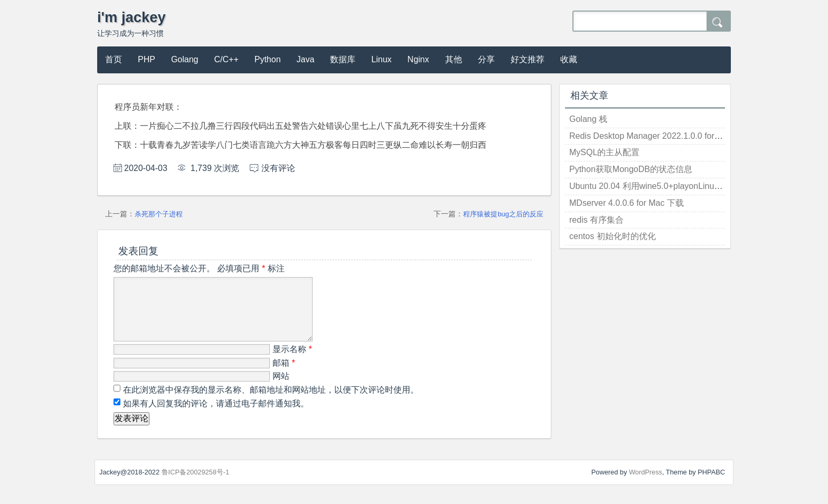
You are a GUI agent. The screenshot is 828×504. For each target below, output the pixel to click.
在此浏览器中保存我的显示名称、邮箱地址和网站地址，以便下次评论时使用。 (271, 402)
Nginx (418, 59)
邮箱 (284, 375)
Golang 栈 (588, 119)
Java (306, 59)
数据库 (343, 59)
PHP (147, 59)
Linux (381, 59)
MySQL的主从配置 (604, 152)
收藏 (569, 59)
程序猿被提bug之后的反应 (503, 214)
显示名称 (292, 362)
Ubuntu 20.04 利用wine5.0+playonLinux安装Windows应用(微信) (689, 186)
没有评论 (278, 168)
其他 (454, 59)
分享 (486, 59)
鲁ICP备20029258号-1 (196, 485)
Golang (185, 59)
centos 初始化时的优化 (613, 236)
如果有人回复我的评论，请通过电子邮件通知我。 (215, 416)
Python (268, 59)
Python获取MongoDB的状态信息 (631, 169)
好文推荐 (528, 59)
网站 (281, 389)
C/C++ (227, 59)
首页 (114, 59)
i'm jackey (131, 17)
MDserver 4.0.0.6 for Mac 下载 (627, 203)
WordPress (646, 485)
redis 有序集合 (596, 220)
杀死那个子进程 (159, 214)
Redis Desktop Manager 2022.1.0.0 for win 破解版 (663, 136)
